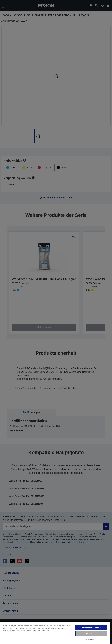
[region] (55, 633)
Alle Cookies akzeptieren (91, 627)
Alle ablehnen (91, 633)
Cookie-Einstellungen (91, 639)
